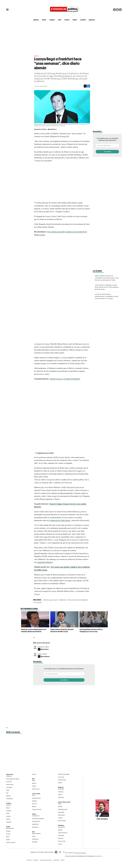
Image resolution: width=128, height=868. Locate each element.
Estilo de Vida (62, 841)
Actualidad (61, 789)
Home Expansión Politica (13, 779)
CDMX (60, 20)
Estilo (34, 795)
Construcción (36, 816)
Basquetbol (61, 812)
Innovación (61, 777)
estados (67, 20)
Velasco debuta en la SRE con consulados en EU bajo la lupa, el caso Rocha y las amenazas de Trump (107, 278)
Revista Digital (62, 821)
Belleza (8, 840)
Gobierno (9, 805)
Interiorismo (35, 827)
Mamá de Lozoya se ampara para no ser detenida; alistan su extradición (33, 630)
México (37, 56)
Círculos (8, 834)
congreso (52, 20)
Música (34, 807)
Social (34, 836)
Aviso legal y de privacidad (46, 860)
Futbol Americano (63, 809)
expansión (92, 20)
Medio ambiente (36, 834)
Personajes (61, 836)
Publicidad (29, 860)
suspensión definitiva (45, 562)
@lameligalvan (45, 657)
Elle (33, 779)
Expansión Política (43, 647)
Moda (8, 837)
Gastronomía (61, 827)
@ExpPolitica (52, 129)
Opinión (8, 819)
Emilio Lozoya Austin (51, 600)
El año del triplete (102, 819)
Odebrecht (63, 600)
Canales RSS (56, 860)
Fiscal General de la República (78, 600)
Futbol (60, 804)
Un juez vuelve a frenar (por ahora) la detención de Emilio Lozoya (61, 630)
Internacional (10, 785)
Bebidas (60, 830)
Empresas (9, 776)
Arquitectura (35, 824)
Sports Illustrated (64, 802)
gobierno (36, 20)
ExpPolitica (56, 852)
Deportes (35, 801)
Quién (8, 827)
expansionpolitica (60, 852)
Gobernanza (35, 839)
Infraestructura (36, 821)
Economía (9, 782)
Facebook (120, 10)
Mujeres (8, 796)
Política (9, 803)
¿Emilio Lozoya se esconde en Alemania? (65, 379)
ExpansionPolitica (64, 852)
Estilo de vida (36, 789)
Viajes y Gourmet (11, 843)
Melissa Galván (42, 654)
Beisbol (60, 807)
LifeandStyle (9, 799)
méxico (44, 20)
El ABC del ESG (62, 780)
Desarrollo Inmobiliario (38, 819)
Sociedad (83, 20)
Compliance (36, 860)
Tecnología (9, 787)
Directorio (62, 860)
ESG (7, 793)
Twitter (114, 10)
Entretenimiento (36, 798)
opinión (75, 20)
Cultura (34, 774)
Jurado (60, 844)
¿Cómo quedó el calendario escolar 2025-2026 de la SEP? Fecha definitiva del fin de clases (107, 287)
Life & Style (36, 794)
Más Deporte (61, 815)
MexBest (61, 825)
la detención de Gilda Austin (60, 520)
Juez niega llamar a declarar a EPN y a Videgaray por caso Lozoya (91, 630)
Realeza (8, 831)
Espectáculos (10, 828)
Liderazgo (61, 792)
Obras (8, 790)
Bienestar (61, 838)
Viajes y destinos (63, 833)
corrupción (38, 602)
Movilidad (35, 842)
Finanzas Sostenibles (64, 774)
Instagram (117, 10)
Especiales (61, 797)
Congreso (9, 811)
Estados (8, 816)
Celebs (34, 786)
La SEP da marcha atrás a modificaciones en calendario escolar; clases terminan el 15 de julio (107, 296)
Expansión (10, 774)
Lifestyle (60, 818)
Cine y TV (35, 804)
